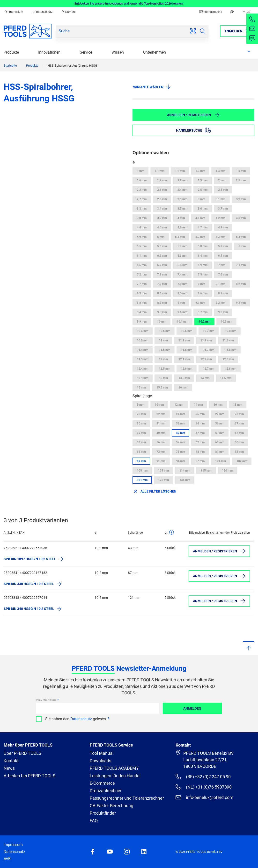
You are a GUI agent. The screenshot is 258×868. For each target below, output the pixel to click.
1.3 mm (200, 171)
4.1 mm (200, 218)
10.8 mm (231, 331)
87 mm (141, 461)
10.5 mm (165, 331)
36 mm (220, 423)
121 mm (142, 480)
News (9, 768)
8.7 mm (223, 293)
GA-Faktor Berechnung (111, 806)
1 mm (140, 171)
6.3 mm (182, 256)
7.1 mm (241, 265)
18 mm (238, 405)
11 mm (163, 340)
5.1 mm (180, 237)
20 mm (141, 414)
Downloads (100, 761)
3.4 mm (162, 209)
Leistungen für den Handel (115, 776)
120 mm (227, 471)
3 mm (201, 199)
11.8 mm (231, 350)
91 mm (161, 461)
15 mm (141, 388)
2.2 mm (142, 190)
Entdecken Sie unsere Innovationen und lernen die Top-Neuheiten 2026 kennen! (129, 4)
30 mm (141, 423)
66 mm (239, 442)
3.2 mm (241, 199)
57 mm (181, 442)
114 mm (185, 471)
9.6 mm (182, 312)
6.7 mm (162, 265)
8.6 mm (203, 293)
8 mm (201, 284)
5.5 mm (142, 246)
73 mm (161, 452)
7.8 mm (162, 284)
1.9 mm (203, 180)
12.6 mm (187, 369)
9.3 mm (241, 303)
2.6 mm (223, 190)
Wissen (118, 52)
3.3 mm (142, 209)
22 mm (161, 414)
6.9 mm (203, 265)
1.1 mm (160, 171)
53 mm (141, 442)
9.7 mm (203, 312)
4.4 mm (142, 227)
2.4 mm (182, 190)
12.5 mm (165, 369)
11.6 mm (187, 350)
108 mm (142, 471)
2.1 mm (241, 180)
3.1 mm (221, 199)
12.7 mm (209, 369)
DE (246, 12)
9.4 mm (142, 312)
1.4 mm (221, 171)
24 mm (181, 414)
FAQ (94, 821)
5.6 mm (162, 246)
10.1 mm (182, 322)
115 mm (206, 471)
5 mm (161, 237)
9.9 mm (142, 322)
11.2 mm (206, 340)
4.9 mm (142, 237)
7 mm (222, 265)
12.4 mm (143, 369)
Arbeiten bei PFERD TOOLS (29, 776)
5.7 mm (182, 246)
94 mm (181, 461)
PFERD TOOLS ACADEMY (114, 768)
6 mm (242, 246)
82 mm (239, 452)
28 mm (239, 414)
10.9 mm (143, 340)
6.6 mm (142, 265)
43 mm (181, 433)
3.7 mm (223, 209)
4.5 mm (162, 227)
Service (86, 52)
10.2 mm (204, 322)
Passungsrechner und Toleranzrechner (127, 798)
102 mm (242, 461)
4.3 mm (241, 218)
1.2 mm (180, 171)
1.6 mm (142, 180)
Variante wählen (152, 87)
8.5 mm (182, 293)
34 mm (200, 423)
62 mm (200, 442)
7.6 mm (223, 275)
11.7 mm (209, 350)
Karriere (68, 12)
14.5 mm (226, 378)
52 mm (239, 433)
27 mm (220, 414)
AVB (7, 859)
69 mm (141, 452)
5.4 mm (241, 237)
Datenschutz (42, 12)
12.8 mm (231, 369)
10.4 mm (143, 331)
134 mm (185, 480)
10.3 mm (226, 322)
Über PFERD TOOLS (22, 753)
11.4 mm (143, 350)
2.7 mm (142, 199)
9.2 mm (221, 303)
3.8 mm (142, 218)
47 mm (200, 433)
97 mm (200, 461)
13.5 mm (184, 378)
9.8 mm (223, 312)
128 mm (163, 480)
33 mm (181, 423)
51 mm (220, 433)
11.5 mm (165, 350)
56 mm (161, 442)
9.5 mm (162, 312)
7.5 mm (203, 275)
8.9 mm (162, 303)
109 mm (163, 471)
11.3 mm (228, 340)
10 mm (162, 322)
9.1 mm (200, 303)
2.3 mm (162, 190)
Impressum (14, 12)
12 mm (163, 359)
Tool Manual (102, 753)
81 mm (220, 452)
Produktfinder (103, 813)
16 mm (183, 388)
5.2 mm (200, 237)
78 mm (200, 452)
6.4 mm (203, 256)
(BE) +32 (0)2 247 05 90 (203, 776)
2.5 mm (203, 190)
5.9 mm (223, 246)
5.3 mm (221, 237)
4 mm (181, 218)
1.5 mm (241, 171)
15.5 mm (162, 388)
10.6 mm (187, 331)
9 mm (181, 303)
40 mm (161, 433)
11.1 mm (184, 340)
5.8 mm (203, 246)
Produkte (11, 52)
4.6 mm (182, 227)
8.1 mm (221, 284)
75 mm (181, 452)
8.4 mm (162, 293)
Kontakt (11, 761)
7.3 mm (162, 275)
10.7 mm (209, 331)
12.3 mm (228, 359)
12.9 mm (143, 378)
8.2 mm (241, 284)
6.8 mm (182, 265)
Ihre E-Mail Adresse (46, 700)
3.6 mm (203, 209)
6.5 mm (223, 256)
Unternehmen (155, 52)
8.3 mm (142, 293)
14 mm (205, 378)
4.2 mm (221, 218)
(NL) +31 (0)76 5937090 (203, 787)
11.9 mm (143, 359)
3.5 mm (182, 209)
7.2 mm (142, 275)
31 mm (161, 423)
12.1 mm (184, 359)
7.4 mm (182, 275)
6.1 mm (142, 256)
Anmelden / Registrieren (193, 115)
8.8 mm (142, 303)
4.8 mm (223, 227)
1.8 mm (182, 180)
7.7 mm (142, 284)
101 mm (221, 461)
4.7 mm (203, 227)
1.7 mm (162, 180)
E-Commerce (102, 783)
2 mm (222, 180)
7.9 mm (182, 284)
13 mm (163, 378)
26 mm (200, 414)
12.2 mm (206, 359)
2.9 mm (182, 199)
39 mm (141, 433)
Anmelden (192, 708)
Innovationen (49, 52)
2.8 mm (162, 199)
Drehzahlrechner (106, 791)
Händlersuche (211, 12)
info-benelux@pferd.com (204, 797)
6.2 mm (162, 256)
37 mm (239, 423)
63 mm (220, 442)
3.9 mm (162, 218)
